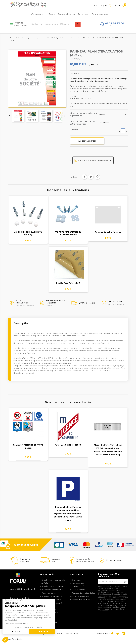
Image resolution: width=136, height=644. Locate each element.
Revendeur (83, 14)
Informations (38, 14)
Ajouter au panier (87, 141)
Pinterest (97, 177)
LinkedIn (123, 634)
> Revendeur (76, 580)
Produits (21, 24)
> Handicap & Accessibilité (51, 590)
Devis (52, 14)
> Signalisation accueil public (52, 586)
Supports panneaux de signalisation (95, 160)
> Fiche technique (78, 590)
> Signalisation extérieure (51, 596)
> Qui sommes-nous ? (79, 596)
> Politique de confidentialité (82, 593)
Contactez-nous (100, 14)
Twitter (118, 634)
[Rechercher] (55, 24)
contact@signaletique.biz (23, 589)
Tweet (91, 177)
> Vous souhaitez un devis (81, 600)
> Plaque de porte (48, 593)
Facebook (112, 634)
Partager (84, 177)
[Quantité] (123, 131)
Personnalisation (66, 14)
